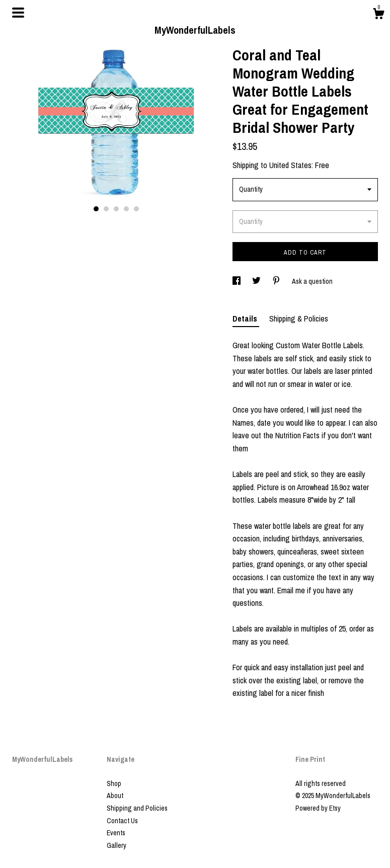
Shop (114, 783)
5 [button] (136, 209)
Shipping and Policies (137, 808)
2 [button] (106, 209)
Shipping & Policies (299, 319)
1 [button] (96, 209)
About (115, 796)
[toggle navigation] (18, 13)
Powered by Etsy (318, 808)
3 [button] (116, 209)
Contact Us (122, 821)
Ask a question (312, 281)
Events (116, 833)
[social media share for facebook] (237, 281)
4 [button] (126, 209)
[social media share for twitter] (257, 281)
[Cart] (378, 15)
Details (246, 319)
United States (290, 165)
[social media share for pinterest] (277, 281)
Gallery (116, 845)
